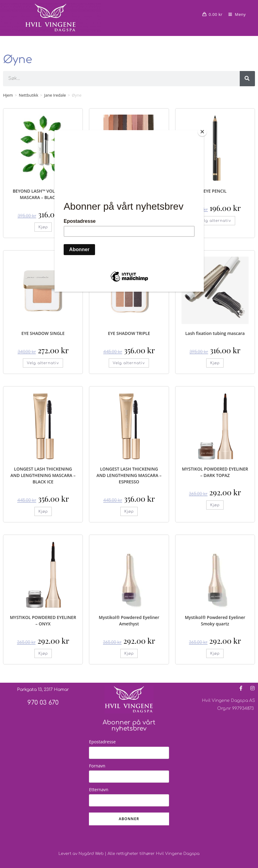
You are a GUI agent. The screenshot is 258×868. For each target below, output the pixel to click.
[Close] (202, 132)
